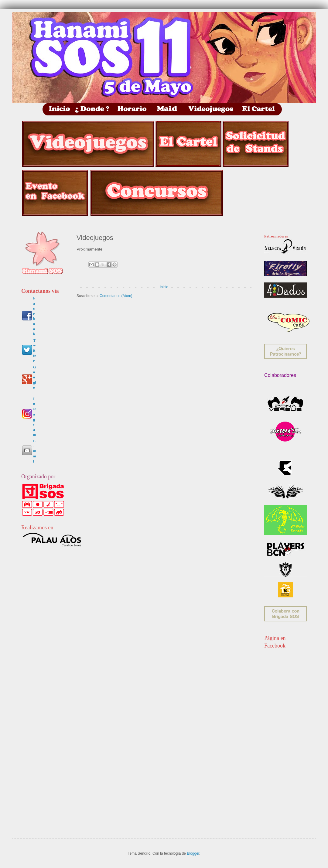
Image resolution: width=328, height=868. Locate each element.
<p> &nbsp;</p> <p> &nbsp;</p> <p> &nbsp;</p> (287, 734)
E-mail (35, 451)
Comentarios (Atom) (116, 296)
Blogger (193, 853)
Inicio (164, 287)
